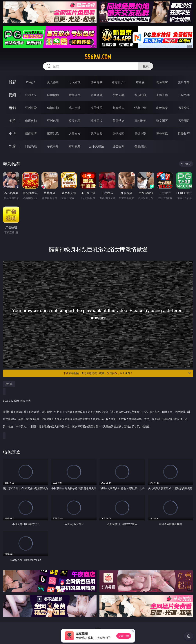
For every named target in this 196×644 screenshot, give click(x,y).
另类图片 (184, 121)
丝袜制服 (140, 95)
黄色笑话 (162, 133)
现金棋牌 (162, 82)
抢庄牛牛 (184, 82)
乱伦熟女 (162, 108)
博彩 (12, 82)
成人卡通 (75, 108)
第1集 (9, 384)
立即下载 (124, 636)
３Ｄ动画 (97, 95)
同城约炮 (31, 146)
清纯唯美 (140, 121)
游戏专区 (97, 82)
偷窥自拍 (31, 121)
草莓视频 (75, 146)
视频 (12, 95)
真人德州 (53, 82)
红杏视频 (118, 146)
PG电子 (31, 82)
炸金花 (140, 82)
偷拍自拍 (53, 108)
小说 (12, 133)
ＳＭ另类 (184, 95)
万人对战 (75, 82)
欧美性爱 (97, 108)
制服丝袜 (118, 108)
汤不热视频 (97, 146)
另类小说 (140, 133)
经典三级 (140, 108)
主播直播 (162, 95)
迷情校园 (118, 133)
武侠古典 (97, 133)
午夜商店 (53, 146)
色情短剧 (140, 146)
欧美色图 (75, 121)
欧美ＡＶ (75, 95)
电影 (12, 108)
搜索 (146, 66)
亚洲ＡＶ (31, 95)
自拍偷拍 (53, 95)
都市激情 (31, 133)
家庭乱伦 (53, 133)
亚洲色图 (53, 121)
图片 (12, 121)
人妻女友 (75, 133)
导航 (12, 146)
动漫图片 (97, 121)
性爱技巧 (184, 133)
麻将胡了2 (118, 82)
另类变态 (184, 108)
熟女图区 (162, 121)
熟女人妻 (118, 95)
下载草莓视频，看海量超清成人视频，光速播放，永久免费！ (127, 373)
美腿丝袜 (118, 121)
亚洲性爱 (31, 108)
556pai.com (98, 57)
